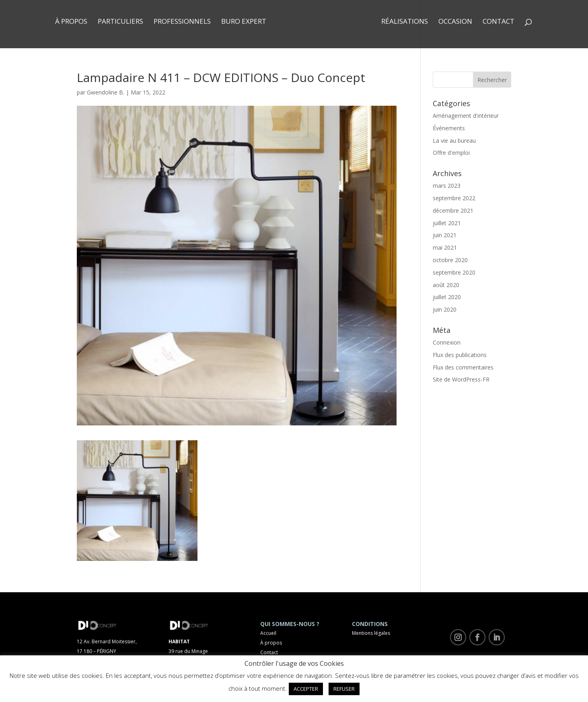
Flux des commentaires (463, 367)
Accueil (268, 633)
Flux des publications (460, 355)
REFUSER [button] (344, 689)
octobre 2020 (450, 260)
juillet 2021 (447, 223)
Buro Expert (244, 22)
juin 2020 (445, 309)
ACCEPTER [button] (306, 689)
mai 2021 (445, 247)
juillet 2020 (447, 297)
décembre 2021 (453, 210)
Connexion (447, 342)
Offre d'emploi (451, 153)
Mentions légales (371, 633)
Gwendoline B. (106, 92)
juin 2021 (445, 235)
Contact (499, 22)
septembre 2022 (454, 198)
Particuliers (120, 22)
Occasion (455, 22)
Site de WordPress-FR (461, 379)
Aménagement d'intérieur (466, 116)
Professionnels (182, 22)
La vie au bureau (454, 141)
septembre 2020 (454, 272)
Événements (449, 128)
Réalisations (405, 22)
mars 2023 (447, 186)
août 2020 (446, 285)
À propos (71, 22)
